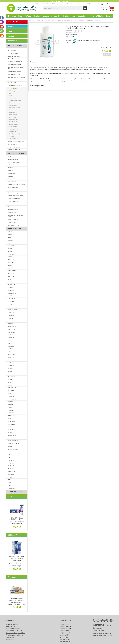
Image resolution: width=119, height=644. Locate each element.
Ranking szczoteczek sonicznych (47, 16)
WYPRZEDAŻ (12, 41)
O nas (14, 16)
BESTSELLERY (13, 22)
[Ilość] (106, 48)
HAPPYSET (12, 27)
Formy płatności (11, 631)
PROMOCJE (12, 31)
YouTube (28, 16)
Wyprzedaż (13, 577)
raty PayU (19, 631)
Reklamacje (9, 639)
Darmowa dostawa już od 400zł (15, 633)
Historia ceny (70, 43)
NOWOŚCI (11, 36)
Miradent (75, 34)
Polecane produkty (38, 86)
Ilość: (103, 48)
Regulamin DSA (11, 626)
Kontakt (109, 16)
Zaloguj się (101, 4)
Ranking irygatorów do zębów (74, 16)
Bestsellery (12, 535)
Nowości (11, 497)
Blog (20, 16)
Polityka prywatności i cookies (15, 635)
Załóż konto (110, 4)
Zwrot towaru (10, 637)
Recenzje (34, 62)
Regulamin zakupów (12, 624)
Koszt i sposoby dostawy (13, 629)
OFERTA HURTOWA (96, 16)
